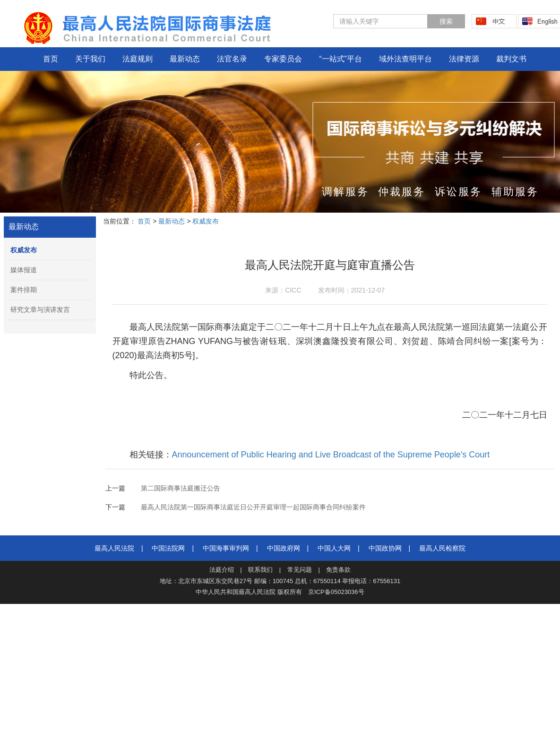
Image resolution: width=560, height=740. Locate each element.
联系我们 (260, 570)
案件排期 (24, 290)
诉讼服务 (458, 192)
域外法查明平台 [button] (405, 59)
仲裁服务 (402, 192)
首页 (51, 59)
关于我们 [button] (90, 59)
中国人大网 (334, 548)
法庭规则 (138, 59)
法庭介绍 (222, 570)
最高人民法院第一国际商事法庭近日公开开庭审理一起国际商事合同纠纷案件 (253, 507)
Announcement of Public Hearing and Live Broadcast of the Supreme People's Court (331, 455)
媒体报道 (24, 270)
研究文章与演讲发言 (40, 310)
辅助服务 (515, 192)
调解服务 (345, 192)
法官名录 (232, 59)
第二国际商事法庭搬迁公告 (181, 488)
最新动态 (24, 227)
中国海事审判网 (226, 548)
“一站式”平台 (340, 59)
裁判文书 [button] (511, 59)
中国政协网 (385, 548)
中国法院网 (168, 548)
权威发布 (24, 250)
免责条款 (338, 570)
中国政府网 (284, 548)
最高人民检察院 (442, 548)
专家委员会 (283, 59)
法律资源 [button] (464, 59)
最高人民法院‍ (114, 548)
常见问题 (300, 570)
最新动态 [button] (185, 59)
